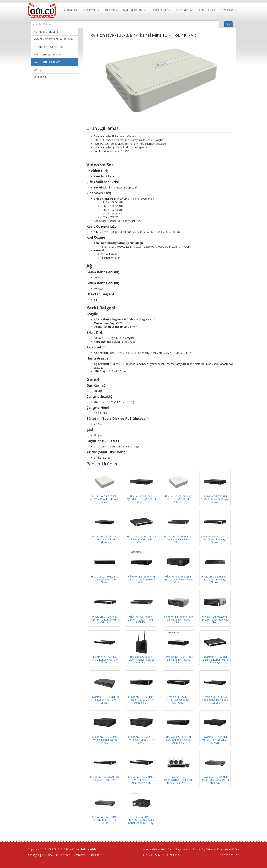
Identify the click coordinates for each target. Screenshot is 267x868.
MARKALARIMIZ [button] (134, 10)
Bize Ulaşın (96, 855)
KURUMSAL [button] (91, 10)
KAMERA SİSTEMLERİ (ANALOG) (53, 39)
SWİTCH (38, 70)
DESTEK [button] (111, 10)
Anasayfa (33, 855)
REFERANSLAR (184, 10)
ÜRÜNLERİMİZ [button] (160, 10)
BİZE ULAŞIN (229, 10)
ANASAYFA (71, 10)
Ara (228, 24)
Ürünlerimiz (63, 855)
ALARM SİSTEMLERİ (46, 32)
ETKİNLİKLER (207, 10)
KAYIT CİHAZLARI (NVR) (48, 62)
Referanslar (80, 855)
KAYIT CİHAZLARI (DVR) (48, 54)
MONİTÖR (40, 77)
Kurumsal (48, 855)
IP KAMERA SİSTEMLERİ (48, 47)
